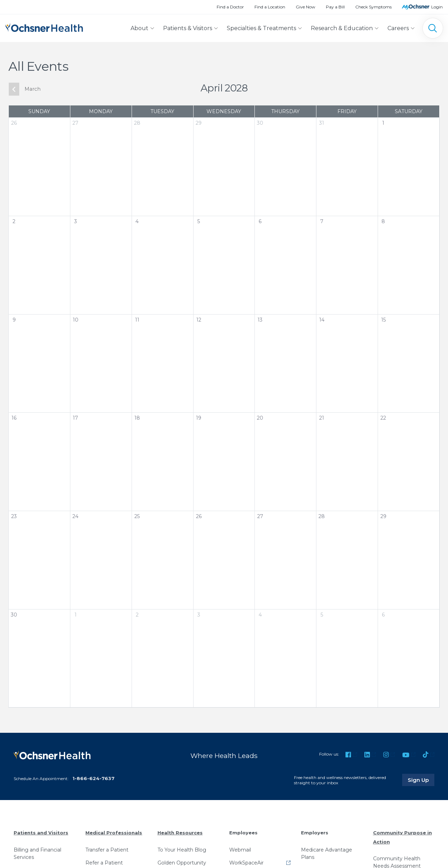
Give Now (306, 7)
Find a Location (270, 7)
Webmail (240, 850)
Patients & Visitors (188, 28)
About (139, 28)
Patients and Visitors (41, 833)
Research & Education (342, 28)
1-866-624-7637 (93, 778)
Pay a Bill (335, 7)
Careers (398, 28)
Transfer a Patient (107, 850)
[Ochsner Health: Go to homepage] (44, 27)
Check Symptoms (373, 7)
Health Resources (180, 833)
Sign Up (421, 780)
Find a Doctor (230, 7)
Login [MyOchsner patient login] (437, 7)
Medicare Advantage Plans (327, 853)
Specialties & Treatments (261, 28)
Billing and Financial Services (37, 853)
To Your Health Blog (182, 850)
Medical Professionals (114, 833)
